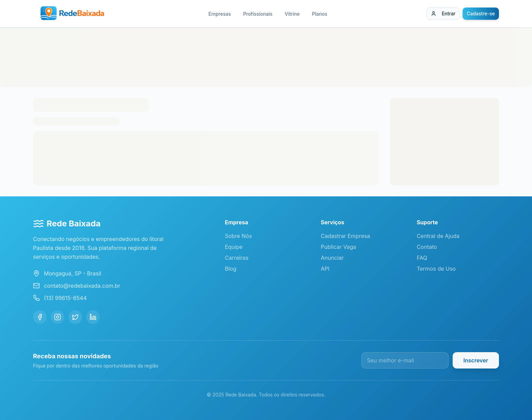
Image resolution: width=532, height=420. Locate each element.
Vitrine (292, 14)
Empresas (220, 14)
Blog (231, 269)
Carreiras (237, 258)
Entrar (443, 13)
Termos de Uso (436, 269)
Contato (427, 247)
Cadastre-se (481, 13)
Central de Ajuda (438, 236)
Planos (320, 14)
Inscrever (476, 360)
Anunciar (332, 258)
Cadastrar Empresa (346, 236)
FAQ (422, 258)
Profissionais (258, 14)
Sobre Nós (238, 236)
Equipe (234, 247)
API (325, 269)
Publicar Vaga (339, 247)
